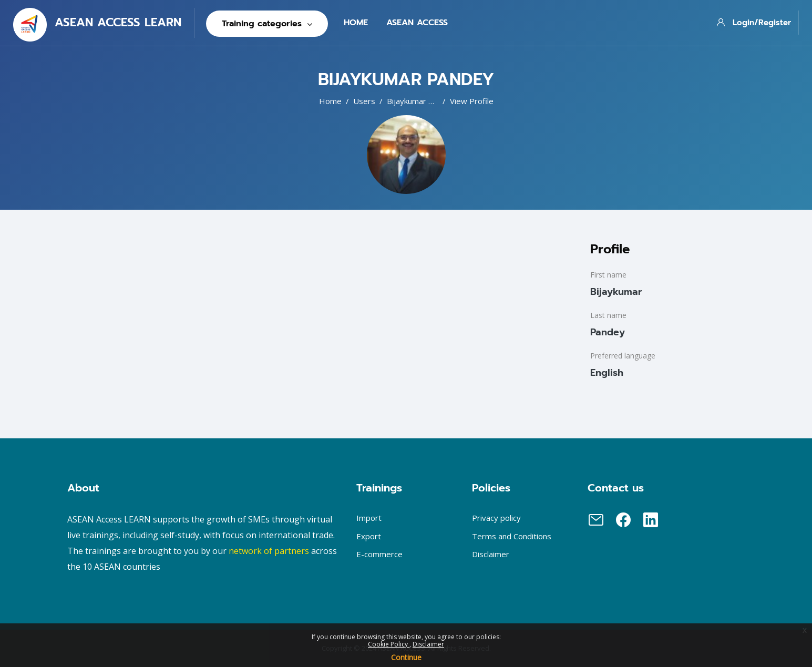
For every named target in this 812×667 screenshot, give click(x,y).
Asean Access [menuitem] (417, 23)
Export (369, 536)
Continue (406, 657)
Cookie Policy (389, 644)
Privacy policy (496, 518)
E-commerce (379, 554)
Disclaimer (428, 644)
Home (330, 101)
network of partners (269, 551)
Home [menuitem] (356, 23)
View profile (472, 101)
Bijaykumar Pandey (421, 101)
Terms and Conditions (512, 536)
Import (369, 518)
